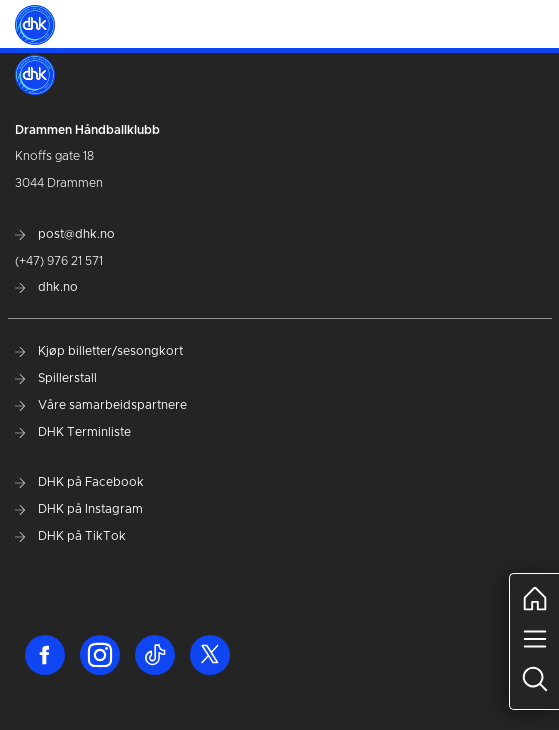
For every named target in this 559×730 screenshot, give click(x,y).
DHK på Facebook (79, 482)
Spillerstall (56, 378)
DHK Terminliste (73, 432)
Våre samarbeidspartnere (101, 405)
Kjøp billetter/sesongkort (99, 351)
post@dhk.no (65, 234)
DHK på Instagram (79, 509)
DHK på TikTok (70, 536)
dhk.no (46, 287)
